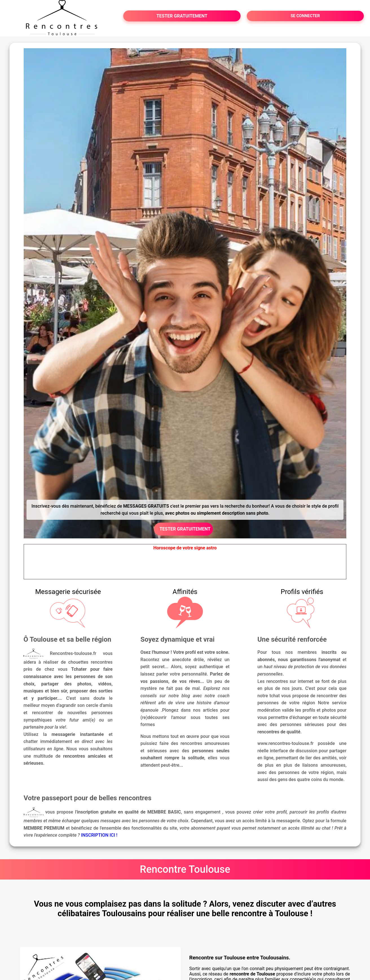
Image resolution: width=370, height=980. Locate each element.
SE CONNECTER (305, 16)
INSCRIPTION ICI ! (99, 835)
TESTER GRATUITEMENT (182, 16)
